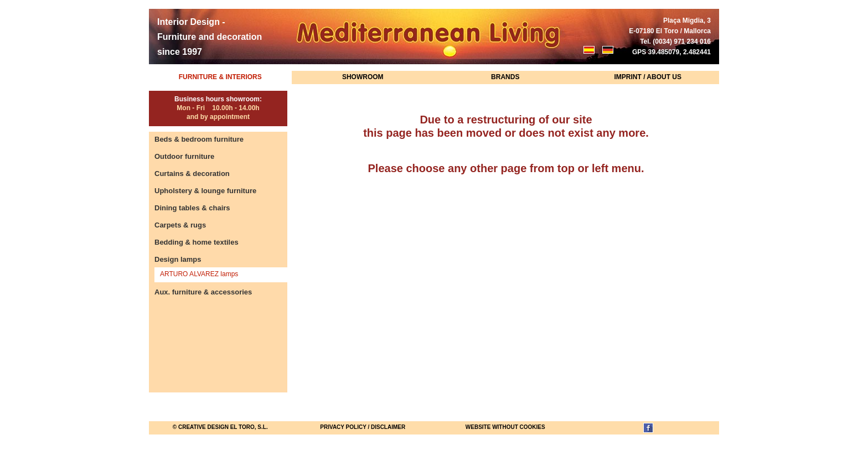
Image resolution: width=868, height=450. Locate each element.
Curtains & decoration (192, 174)
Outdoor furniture (184, 156)
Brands (505, 77)
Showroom (363, 77)
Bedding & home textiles (197, 242)
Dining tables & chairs (192, 208)
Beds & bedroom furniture (199, 139)
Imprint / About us (648, 77)
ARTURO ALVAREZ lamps (199, 274)
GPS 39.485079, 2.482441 (671, 52)
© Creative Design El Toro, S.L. (220, 427)
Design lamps (178, 259)
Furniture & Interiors (220, 77)
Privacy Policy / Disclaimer (363, 427)
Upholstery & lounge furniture (205, 191)
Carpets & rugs (180, 225)
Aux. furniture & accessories (203, 292)
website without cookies (505, 427)
